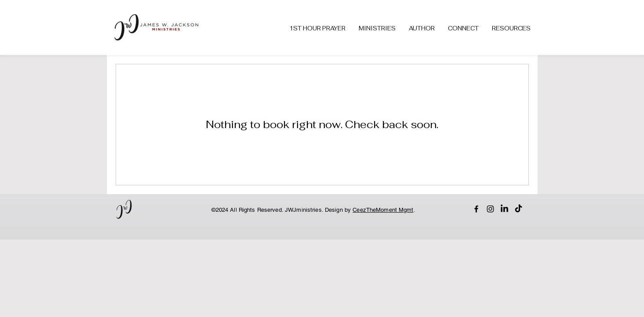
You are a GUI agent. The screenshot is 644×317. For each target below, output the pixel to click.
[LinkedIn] (504, 209)
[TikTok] (518, 209)
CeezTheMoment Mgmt (383, 210)
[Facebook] (476, 209)
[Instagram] (490, 209)
